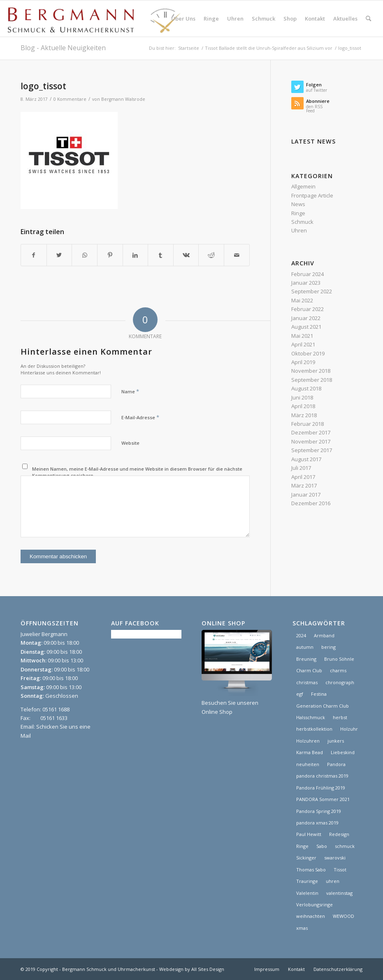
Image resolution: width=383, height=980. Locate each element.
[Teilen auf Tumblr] (161, 255)
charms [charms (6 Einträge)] (338, 670)
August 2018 (306, 388)
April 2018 (303, 406)
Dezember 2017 (311, 432)
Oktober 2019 (308, 353)
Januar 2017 (306, 495)
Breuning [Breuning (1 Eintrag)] (306, 659)
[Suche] (368, 19)
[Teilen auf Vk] (186, 255)
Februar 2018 (308, 424)
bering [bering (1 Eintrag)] (328, 647)
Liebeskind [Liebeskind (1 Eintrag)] (343, 752)
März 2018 (304, 415)
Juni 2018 (302, 397)
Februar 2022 (308, 309)
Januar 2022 (306, 318)
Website (130, 443)
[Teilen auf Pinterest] (110, 255)
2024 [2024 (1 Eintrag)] (301, 635)
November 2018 (311, 371)
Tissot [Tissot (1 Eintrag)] (340, 870)
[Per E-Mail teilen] (237, 255)
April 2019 (303, 362)
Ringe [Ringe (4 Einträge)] (302, 846)
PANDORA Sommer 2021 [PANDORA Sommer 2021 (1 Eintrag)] (323, 799)
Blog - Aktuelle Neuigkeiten (63, 48)
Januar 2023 (306, 283)
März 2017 (304, 485)
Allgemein (303, 186)
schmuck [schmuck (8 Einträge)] (345, 846)
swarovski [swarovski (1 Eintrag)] (335, 858)
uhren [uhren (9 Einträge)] (333, 881)
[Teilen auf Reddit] (211, 255)
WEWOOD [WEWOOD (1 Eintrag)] (344, 916)
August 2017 (306, 459)
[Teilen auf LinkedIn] (136, 255)
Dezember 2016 (311, 503)
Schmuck (302, 222)
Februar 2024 (308, 274)
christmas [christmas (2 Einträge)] (307, 682)
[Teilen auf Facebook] (34, 255)
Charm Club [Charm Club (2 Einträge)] (309, 670)
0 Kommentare (70, 99)
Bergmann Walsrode (123, 99)
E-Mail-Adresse (140, 417)
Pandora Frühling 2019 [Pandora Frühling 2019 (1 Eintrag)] (321, 788)
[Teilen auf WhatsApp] (85, 255)
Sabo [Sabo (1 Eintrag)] (322, 846)
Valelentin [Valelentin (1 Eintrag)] (307, 893)
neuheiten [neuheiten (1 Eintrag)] (308, 764)
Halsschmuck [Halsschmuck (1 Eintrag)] (311, 717)
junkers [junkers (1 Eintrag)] (336, 741)
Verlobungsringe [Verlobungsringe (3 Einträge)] (315, 905)
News (298, 204)
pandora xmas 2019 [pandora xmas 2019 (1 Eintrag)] (317, 823)
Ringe (298, 213)
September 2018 (312, 380)
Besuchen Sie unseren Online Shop (237, 703)
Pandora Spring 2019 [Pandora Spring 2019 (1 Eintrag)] (319, 811)
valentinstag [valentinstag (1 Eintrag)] (339, 893)
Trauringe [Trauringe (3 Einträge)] (307, 881)
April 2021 (303, 344)
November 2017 (311, 441)
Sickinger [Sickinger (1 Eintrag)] (306, 858)
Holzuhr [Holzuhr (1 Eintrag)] (349, 729)
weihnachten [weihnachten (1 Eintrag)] (311, 916)
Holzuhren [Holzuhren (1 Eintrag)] (308, 741)
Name (130, 391)
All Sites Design (208, 969)
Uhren (299, 230)
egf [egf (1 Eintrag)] (300, 694)
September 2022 (312, 291)
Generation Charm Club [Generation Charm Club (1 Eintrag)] (323, 706)
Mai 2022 (302, 300)
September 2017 (312, 450)
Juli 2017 (301, 468)
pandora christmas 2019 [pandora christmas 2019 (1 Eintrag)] (322, 776)
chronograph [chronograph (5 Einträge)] (340, 682)
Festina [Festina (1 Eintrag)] (319, 694)
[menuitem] (183, 19)
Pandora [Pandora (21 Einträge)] (336, 764)
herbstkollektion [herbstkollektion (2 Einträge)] (314, 729)
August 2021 (306, 327)
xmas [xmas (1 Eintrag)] (302, 928)
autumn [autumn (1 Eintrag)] (305, 647)
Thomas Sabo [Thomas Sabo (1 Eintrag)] (311, 870)
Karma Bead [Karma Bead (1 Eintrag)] (310, 752)
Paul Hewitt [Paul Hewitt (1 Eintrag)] (309, 834)
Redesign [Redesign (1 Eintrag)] (339, 834)
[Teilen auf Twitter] (59, 255)
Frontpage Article (312, 195)
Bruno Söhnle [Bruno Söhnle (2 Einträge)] (339, 659)
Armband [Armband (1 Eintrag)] (324, 635)
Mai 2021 (302, 336)
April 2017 (303, 477)
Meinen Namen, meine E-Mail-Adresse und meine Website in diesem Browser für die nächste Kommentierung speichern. (137, 472)
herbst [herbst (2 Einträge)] (340, 717)
